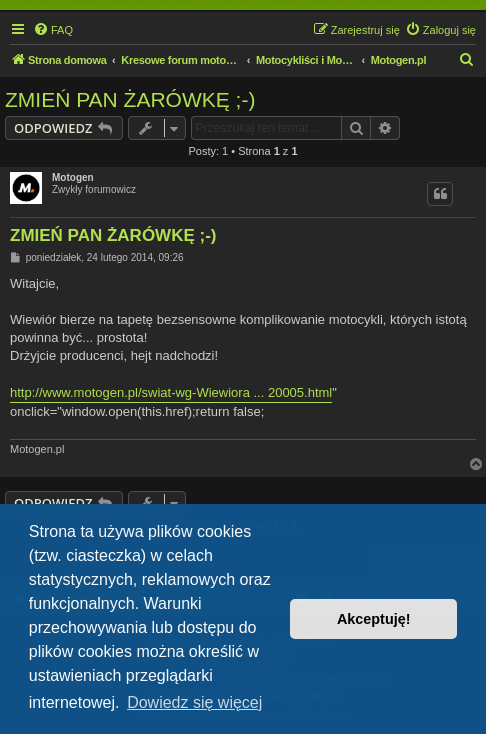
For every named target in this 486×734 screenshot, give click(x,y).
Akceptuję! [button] (374, 619)
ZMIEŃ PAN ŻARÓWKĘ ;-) (130, 99)
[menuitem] (53, 30)
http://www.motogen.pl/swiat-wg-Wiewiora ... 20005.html (171, 392)
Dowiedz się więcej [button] (194, 702)
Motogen (73, 177)
